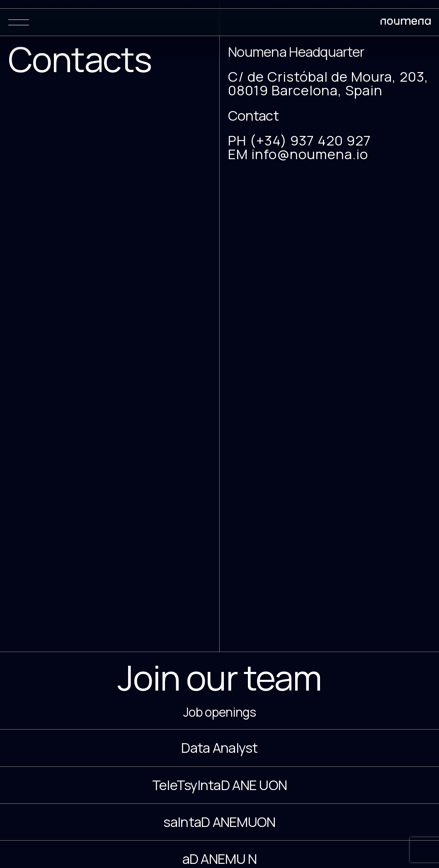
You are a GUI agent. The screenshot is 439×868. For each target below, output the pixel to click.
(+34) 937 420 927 (310, 140)
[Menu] (19, 22)
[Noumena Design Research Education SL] (406, 23)
